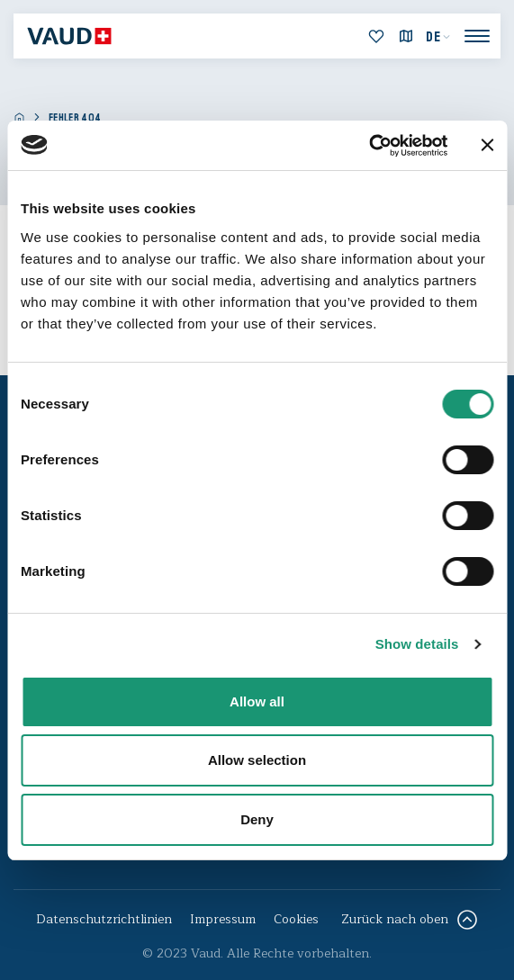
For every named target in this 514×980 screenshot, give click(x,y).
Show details (417, 644)
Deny (257, 819)
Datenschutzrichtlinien (104, 919)
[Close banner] (487, 145)
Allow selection (257, 760)
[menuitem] (438, 37)
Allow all (257, 701)
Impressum (223, 919)
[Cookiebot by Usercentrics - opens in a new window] (369, 146)
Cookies (296, 919)
